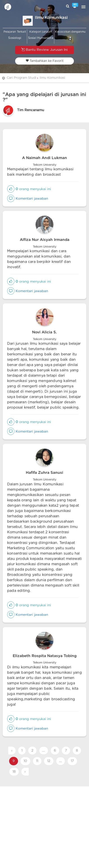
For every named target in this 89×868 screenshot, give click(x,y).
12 (49, 761)
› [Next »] (25, 772)
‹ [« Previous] (12, 751)
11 (37, 761)
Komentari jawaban (28, 199)
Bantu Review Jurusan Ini (44, 50)
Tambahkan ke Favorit (45, 61)
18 (14, 772)
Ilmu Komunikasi (52, 78)
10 (25, 761)
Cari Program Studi (21, 78)
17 (72, 761)
